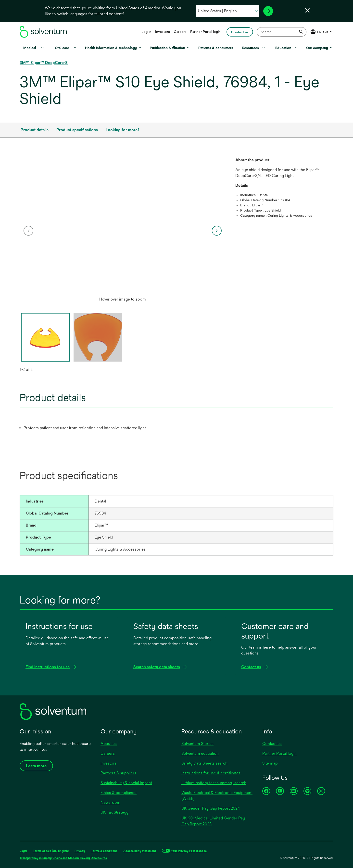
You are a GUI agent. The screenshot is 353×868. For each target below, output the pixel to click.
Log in (146, 32)
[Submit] (301, 32)
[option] (123, 231)
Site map (270, 763)
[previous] (28, 231)
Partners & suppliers (118, 773)
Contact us (272, 744)
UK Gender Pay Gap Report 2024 (211, 808)
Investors (163, 32)
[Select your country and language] (227, 11)
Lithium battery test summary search (214, 783)
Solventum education (200, 753)
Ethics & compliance (119, 793)
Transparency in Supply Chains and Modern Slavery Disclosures (63, 858)
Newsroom (110, 802)
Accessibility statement (140, 851)
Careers (180, 32)
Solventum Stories (197, 744)
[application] (123, 226)
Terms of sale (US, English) (51, 851)
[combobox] (282, 32)
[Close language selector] (307, 10)
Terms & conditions (104, 851)
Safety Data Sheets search (204, 763)
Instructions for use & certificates (211, 773)
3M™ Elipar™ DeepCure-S (44, 63)
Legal (23, 851)
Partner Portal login (205, 32)
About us (109, 744)
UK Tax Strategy (114, 812)
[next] (217, 231)
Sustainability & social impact (126, 783)
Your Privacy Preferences (189, 851)
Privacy (80, 851)
